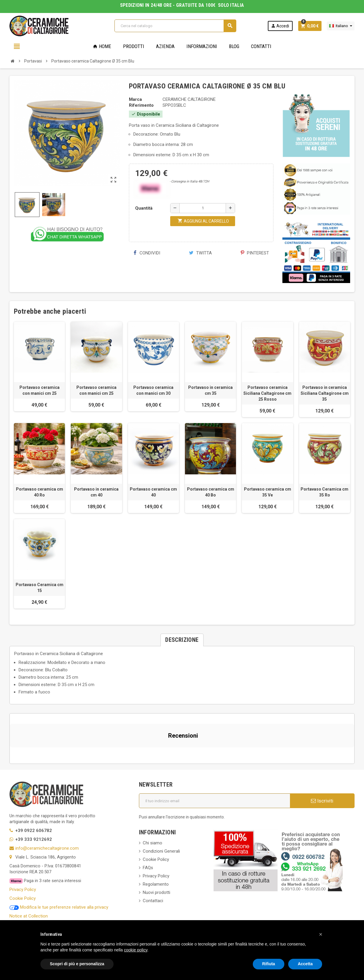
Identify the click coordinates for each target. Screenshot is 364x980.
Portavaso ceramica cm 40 (153, 492)
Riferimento (141, 105)
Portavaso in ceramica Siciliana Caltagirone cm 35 (325, 393)
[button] (10, 753)
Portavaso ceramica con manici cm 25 (40, 390)
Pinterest (255, 253)
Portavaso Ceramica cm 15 (40, 588)
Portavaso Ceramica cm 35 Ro (324, 492)
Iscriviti (322, 801)
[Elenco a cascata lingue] (341, 26)
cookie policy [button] (136, 950)
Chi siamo (153, 843)
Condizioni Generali (161, 851)
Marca (135, 99)
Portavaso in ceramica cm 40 (96, 492)
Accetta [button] (305, 964)
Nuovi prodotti (156, 892)
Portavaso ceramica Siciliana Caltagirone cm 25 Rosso (267, 393)
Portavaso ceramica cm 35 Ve (268, 492)
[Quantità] (203, 208)
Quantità (144, 208)
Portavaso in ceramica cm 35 (210, 390)
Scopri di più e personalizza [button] (77, 964)
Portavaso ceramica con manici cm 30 (153, 390)
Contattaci (153, 901)
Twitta (200, 253)
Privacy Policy (23, 889)
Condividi (147, 253)
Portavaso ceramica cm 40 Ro (40, 492)
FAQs (148, 868)
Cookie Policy (23, 898)
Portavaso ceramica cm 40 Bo (211, 492)
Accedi (280, 26)
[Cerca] (175, 26)
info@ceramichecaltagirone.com (47, 848)
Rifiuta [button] (269, 964)
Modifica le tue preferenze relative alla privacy (59, 907)
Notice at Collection (29, 916)
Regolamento (156, 884)
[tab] (182, 640)
